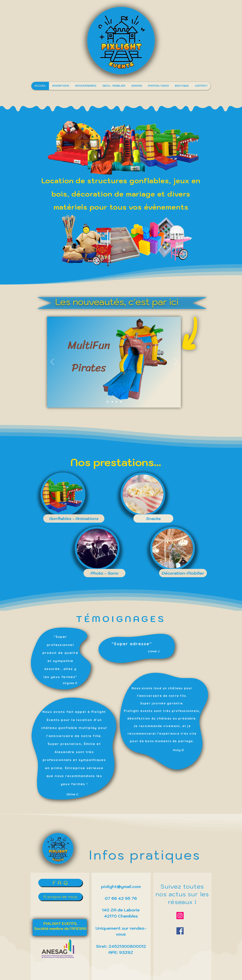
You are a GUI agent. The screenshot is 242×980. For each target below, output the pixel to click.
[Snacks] (153, 518)
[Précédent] (52, 362)
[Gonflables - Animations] (74, 518)
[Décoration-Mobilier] (183, 573)
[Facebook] (180, 931)
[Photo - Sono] (104, 573)
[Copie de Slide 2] (112, 402)
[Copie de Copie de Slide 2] (121, 402)
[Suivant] (176, 362)
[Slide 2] (108, 402)
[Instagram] (180, 916)
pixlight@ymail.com (121, 886)
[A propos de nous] (60, 897)
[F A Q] (60, 883)
